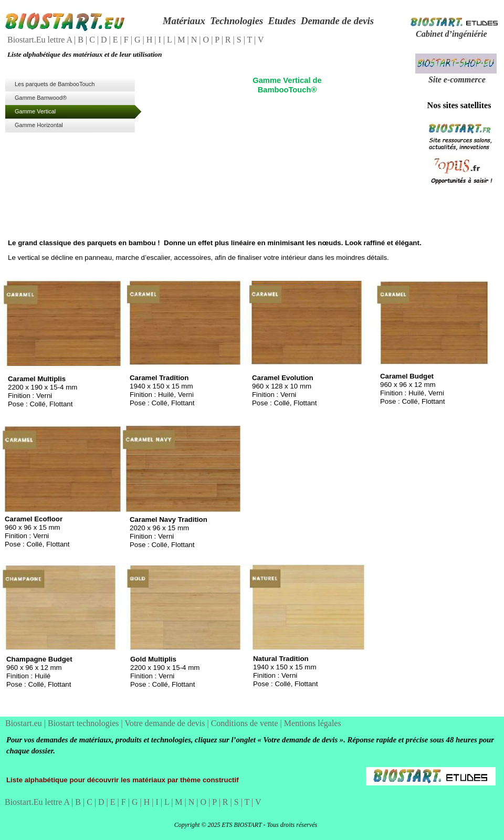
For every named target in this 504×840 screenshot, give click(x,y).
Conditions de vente (246, 723)
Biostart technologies (85, 723)
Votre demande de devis (166, 723)
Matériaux (184, 21)
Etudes (282, 21)
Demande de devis (337, 21)
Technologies (237, 21)
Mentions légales (313, 723)
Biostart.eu (25, 723)
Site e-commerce (457, 80)
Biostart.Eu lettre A (41, 40)
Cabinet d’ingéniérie (451, 34)
